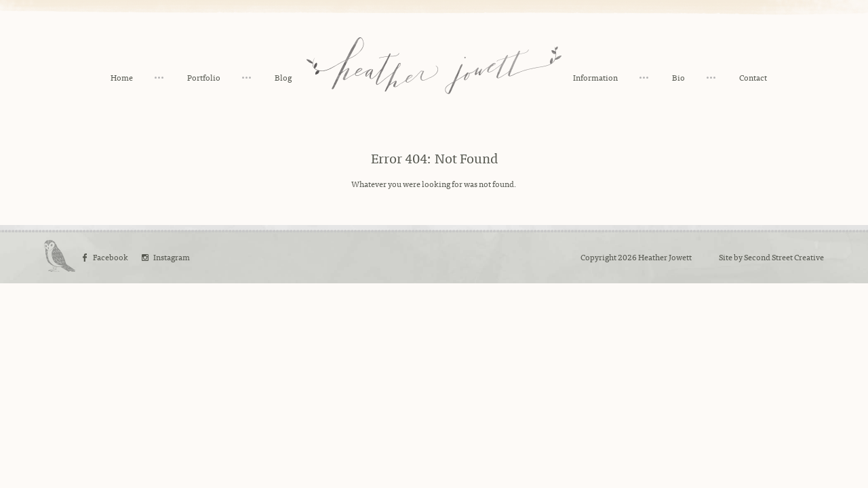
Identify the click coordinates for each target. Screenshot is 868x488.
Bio (678, 77)
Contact (753, 77)
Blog (283, 77)
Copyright (598, 257)
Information (595, 77)
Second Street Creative (784, 257)
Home (122, 77)
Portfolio (204, 77)
